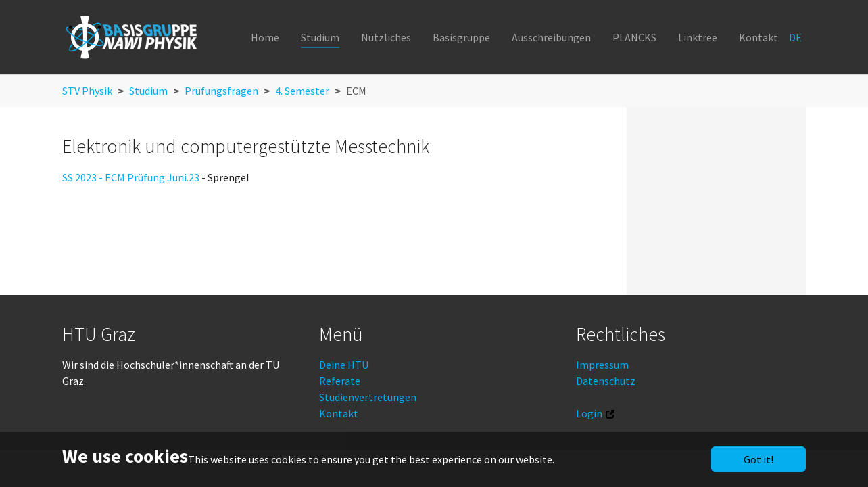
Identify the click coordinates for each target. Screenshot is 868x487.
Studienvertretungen (368, 397)
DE (796, 37)
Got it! (758, 459)
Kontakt (339, 413)
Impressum (602, 365)
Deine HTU (344, 365)
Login (589, 413)
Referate (340, 381)
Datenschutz (606, 381)
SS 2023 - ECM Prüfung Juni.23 (131, 177)
